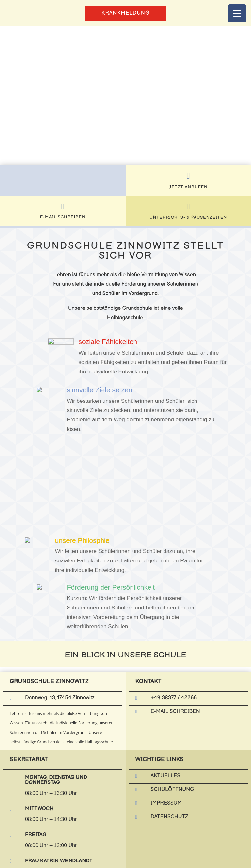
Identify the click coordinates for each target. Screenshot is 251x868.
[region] (125, 95)
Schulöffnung (173, 789)
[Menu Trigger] (237, 13)
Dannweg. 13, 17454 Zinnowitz (60, 698)
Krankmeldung (125, 13)
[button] (10, 95)
